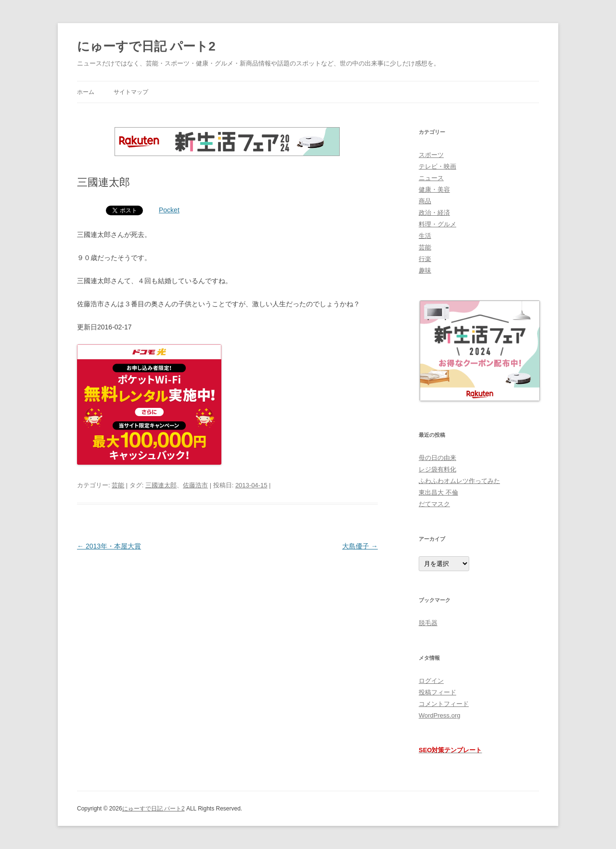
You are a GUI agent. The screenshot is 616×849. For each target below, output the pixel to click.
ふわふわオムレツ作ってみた (459, 481)
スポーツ (431, 155)
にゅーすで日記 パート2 (146, 46)
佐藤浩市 (195, 485)
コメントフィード (444, 704)
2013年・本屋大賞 (109, 546)
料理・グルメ (437, 224)
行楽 (425, 259)
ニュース (431, 178)
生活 (425, 236)
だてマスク (434, 504)
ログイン (431, 681)
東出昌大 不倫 (438, 492)
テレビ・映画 (437, 166)
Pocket (169, 210)
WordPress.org (439, 715)
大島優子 (360, 546)
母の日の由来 (437, 458)
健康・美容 (434, 189)
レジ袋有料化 (437, 469)
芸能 (118, 485)
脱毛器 (428, 623)
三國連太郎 (161, 485)
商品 (425, 201)
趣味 (425, 270)
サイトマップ (131, 92)
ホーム (86, 92)
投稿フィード (437, 692)
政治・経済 (434, 213)
